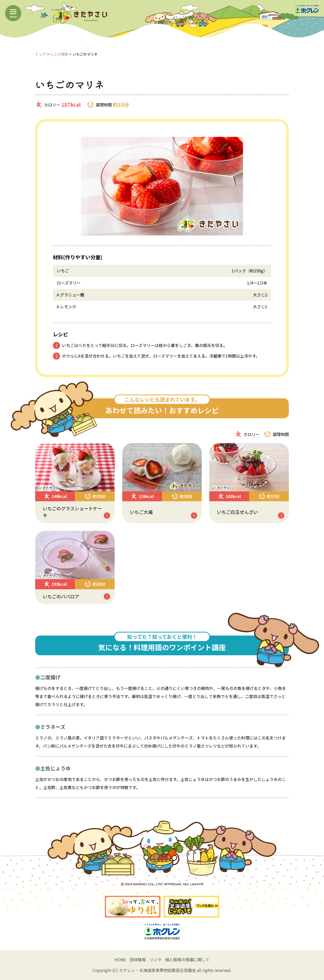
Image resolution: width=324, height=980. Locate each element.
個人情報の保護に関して (187, 960)
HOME (120, 960)
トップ (40, 54)
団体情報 (138, 960)
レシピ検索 (59, 54)
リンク (155, 960)
